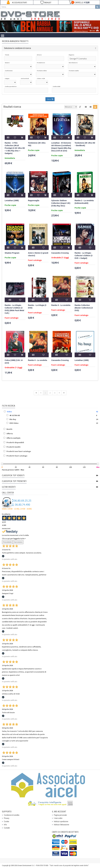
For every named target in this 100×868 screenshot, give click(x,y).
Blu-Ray (13, 419)
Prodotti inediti (13, 447)
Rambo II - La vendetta (61, 305)
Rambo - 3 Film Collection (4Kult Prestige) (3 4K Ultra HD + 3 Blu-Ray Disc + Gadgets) (15, 148)
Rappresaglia (34, 201)
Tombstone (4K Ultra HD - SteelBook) (85, 144)
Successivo (18, 542)
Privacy (7, 818)
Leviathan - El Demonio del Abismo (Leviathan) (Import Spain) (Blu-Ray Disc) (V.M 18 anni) (61, 147)
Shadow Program (12, 253)
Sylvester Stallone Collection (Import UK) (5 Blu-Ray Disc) (61, 203)
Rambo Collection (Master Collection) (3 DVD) (84, 308)
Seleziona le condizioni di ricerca (17, 48)
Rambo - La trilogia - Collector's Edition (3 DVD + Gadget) (84, 256)
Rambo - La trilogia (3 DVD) (37, 307)
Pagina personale (60, 815)
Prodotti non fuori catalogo (19, 451)
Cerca (50, 99)
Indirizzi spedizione (61, 821)
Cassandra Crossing (60, 253)
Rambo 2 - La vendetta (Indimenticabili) (84, 202)
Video (9, 412)
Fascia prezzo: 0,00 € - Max (13, 470)
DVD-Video (14, 423)
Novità (9, 429)
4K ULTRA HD (15, 415)
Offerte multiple (13, 438)
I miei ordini (58, 818)
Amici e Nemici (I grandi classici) (38, 254)
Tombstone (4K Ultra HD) (37, 144)
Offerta (10, 434)
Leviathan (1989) (12, 201)
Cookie (7, 821)
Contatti (7, 828)
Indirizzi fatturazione (62, 825)
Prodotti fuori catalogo (17, 456)
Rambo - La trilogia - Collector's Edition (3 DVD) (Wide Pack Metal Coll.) (14, 309)
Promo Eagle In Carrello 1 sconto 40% (38, 116)
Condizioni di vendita (12, 815)
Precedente (7, 542)
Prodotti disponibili (15, 442)
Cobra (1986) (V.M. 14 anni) (14, 362)
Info (5, 825)
